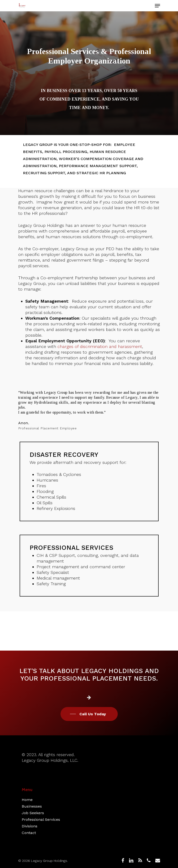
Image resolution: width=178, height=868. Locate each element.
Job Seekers (33, 813)
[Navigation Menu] (157, 6)
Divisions (30, 826)
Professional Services (41, 819)
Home (27, 800)
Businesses (32, 806)
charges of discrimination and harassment (100, 346)
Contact (29, 833)
